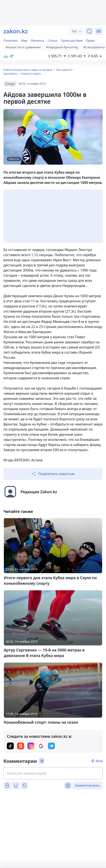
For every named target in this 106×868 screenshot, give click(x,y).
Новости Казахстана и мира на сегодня (28, 70)
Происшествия (72, 41)
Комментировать (88, 785)
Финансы (38, 41)
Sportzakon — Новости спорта (22, 74)
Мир (24, 41)
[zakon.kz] (16, 31)
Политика (10, 41)
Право (90, 41)
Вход (99, 761)
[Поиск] (89, 31)
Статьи (52, 41)
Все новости (64, 70)
